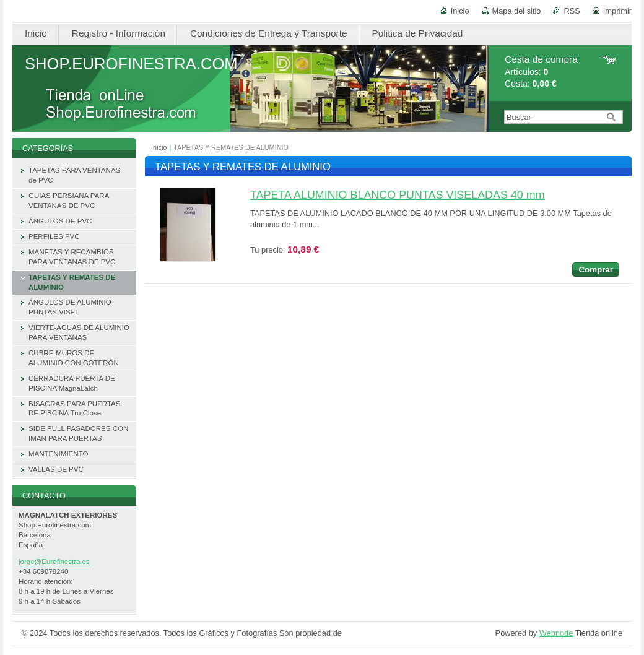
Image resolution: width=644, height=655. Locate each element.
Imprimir (617, 11)
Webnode (556, 633)
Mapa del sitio (517, 11)
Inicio (460, 11)
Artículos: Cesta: (541, 72)
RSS (572, 11)
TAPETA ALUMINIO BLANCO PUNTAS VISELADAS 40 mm (398, 195)
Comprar (596, 270)
